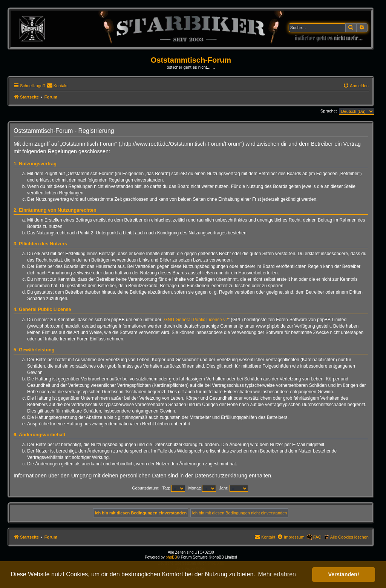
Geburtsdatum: (146, 488)
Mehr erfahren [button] (277, 574)
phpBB (172, 557)
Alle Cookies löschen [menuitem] (349, 537)
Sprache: (329, 111)
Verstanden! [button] (344, 574)
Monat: (202, 488)
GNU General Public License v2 (196, 320)
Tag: (174, 488)
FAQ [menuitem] (317, 537)
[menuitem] (57, 86)
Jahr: (234, 488)
